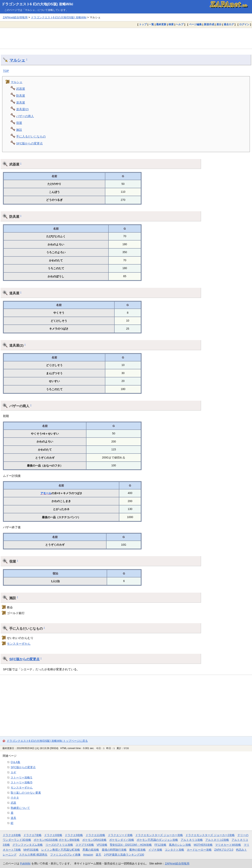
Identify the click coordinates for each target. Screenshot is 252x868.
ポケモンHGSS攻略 (46, 840)
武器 (13, 803)
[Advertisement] (126, 38)
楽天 (98, 855)
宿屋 (19, 123)
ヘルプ (180, 24)
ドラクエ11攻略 (95, 835)
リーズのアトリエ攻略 (59, 845)
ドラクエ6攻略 (12, 835)
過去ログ (229, 24)
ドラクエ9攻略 (74, 835)
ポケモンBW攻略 (69, 840)
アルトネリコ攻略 (192, 840)
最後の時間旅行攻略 (114, 850)
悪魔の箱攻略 (91, 850)
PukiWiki (25, 863)
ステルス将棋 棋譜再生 (33, 855)
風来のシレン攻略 (180, 845)
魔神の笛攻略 (137, 850)
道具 (13, 818)
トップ (143, 24)
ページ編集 (195, 24)
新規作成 (209, 24)
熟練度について (20, 808)
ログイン (244, 24)
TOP (6, 71)
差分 (219, 24)
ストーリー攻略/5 (21, 782)
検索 (171, 24)
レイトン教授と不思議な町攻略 (61, 850)
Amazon (88, 855)
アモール (46, 493)
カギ (13, 772)
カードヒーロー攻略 (199, 850)
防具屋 (21, 96)
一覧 (151, 24)
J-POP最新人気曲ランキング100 (124, 855)
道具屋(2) (22, 109)
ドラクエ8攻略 (53, 835)
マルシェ (17, 60)
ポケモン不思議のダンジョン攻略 (157, 840)
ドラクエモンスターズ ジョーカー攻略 (159, 835)
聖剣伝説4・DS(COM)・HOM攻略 (131, 845)
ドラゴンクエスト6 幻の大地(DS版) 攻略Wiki (37, 4)
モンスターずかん (19, 644)
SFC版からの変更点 (29, 143)
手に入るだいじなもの (31, 136)
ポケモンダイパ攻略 (122, 840)
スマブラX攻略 (85, 845)
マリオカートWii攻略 (228, 845)
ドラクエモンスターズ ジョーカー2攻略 (210, 835)
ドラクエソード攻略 (120, 835)
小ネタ (15, 798)
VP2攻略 (102, 845)
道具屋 (21, 102)
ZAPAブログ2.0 (224, 850)
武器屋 (21, 89)
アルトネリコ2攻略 (217, 840)
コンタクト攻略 (174, 850)
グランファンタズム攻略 (28, 845)
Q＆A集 (15, 762)
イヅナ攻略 (155, 850)
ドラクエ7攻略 (32, 835)
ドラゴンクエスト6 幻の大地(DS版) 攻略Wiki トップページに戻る (47, 741)
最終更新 (161, 24)
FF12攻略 (160, 845)
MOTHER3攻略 (203, 845)
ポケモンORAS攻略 (94, 840)
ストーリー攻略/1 (21, 777)
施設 (19, 130)
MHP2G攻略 (31, 850)
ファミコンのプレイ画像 (65, 855)
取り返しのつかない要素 (26, 793)
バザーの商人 (25, 116)
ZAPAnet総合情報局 (15, 17)
